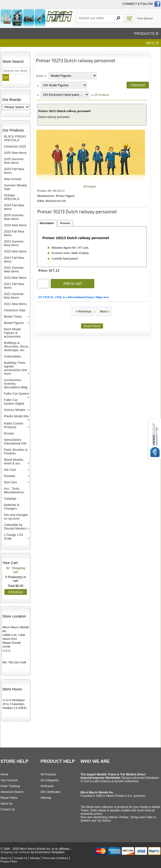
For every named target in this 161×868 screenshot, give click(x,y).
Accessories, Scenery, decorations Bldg (16, 384)
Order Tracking (10, 786)
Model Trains (13, 317)
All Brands (47, 786)
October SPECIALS (12, 197)
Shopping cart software (15, 852)
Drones (9, 433)
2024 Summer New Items (14, 217)
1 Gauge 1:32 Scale (13, 537)
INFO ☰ (152, 43)
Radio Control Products (14, 425)
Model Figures (14, 323)
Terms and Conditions (55, 858)
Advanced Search (12, 792)
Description (47, 223)
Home (40, 76)
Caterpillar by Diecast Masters (15, 527)
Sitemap (46, 798)
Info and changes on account (16, 517)
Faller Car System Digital (14, 402)
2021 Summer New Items (14, 296)
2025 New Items (15, 153)
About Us (6, 804)
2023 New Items (15, 251)
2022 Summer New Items (14, 269)
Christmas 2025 (15, 146)
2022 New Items (15, 278)
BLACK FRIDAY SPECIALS (15, 138)
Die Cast (10, 470)
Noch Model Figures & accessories (12, 333)
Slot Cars (10, 482)
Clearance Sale (15, 310)
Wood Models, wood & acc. (14, 461)
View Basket (145, 18)
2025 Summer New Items (14, 161)
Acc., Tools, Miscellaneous (14, 490)
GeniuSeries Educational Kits (15, 442)
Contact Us (8, 809)
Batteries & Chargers (12, 507)
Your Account (9, 780)
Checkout (16, 592)
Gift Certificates (50, 792)
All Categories (50, 780)
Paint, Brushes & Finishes (16, 451)
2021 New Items (15, 304)
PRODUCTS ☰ (146, 33)
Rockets (10, 476)
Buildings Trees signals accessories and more (15, 368)
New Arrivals (13, 179)
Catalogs (10, 499)
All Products (101, 95)
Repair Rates (9, 798)
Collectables (12, 356)
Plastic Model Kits (16, 416)
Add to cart (72, 283)
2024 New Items (15, 225)
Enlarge (90, 186)
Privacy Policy (9, 861)
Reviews (65, 223)
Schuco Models (15, 410)
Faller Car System (16, 394)
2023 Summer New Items (14, 243)
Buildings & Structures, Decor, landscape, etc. (16, 346)
